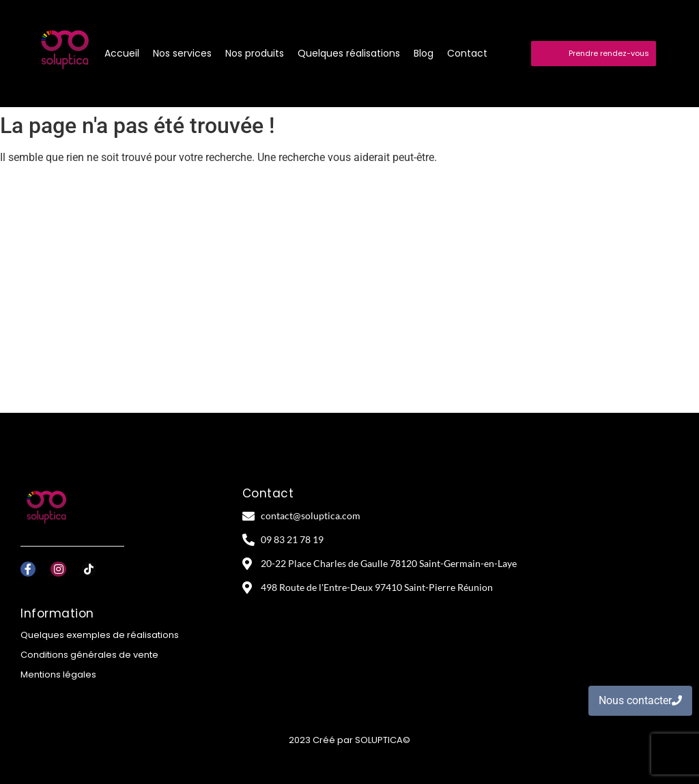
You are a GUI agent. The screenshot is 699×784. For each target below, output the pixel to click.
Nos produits (255, 53)
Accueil (122, 53)
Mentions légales (58, 674)
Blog (424, 53)
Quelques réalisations (349, 53)
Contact (467, 53)
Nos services (182, 53)
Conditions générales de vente (89, 655)
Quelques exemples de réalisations (100, 635)
